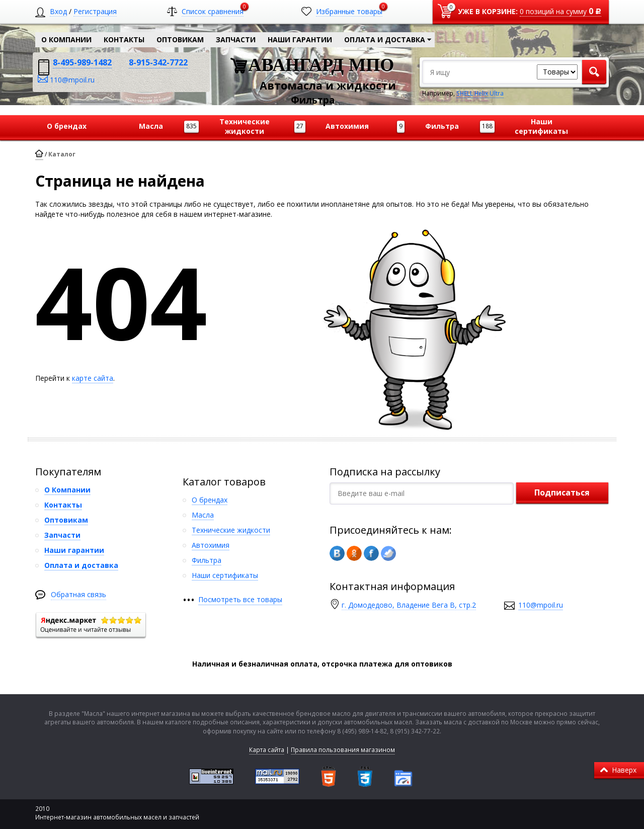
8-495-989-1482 (82, 62)
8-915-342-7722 (158, 62)
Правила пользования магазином (343, 750)
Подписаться (562, 492)
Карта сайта (267, 750)
